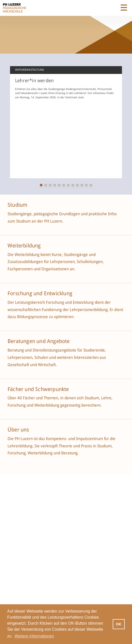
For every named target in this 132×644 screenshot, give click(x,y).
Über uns (18, 430)
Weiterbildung (24, 246)
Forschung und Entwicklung (40, 293)
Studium (17, 205)
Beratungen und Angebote (39, 341)
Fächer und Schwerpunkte (39, 389)
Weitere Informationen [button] (34, 636)
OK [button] (119, 624)
